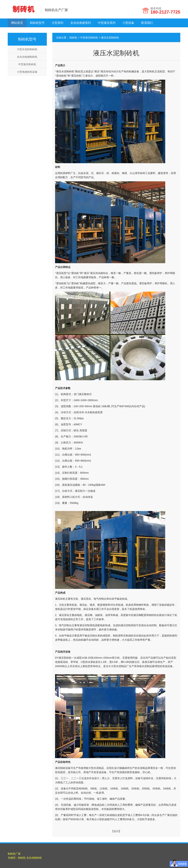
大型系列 (57, 23)
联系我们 (147, 23)
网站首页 (17, 23)
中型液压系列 (107, 23)
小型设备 (128, 23)
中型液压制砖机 (27, 64)
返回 (116, 831)
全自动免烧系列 (81, 23)
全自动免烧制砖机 (27, 57)
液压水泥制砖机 (110, 38)
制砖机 (73, 38)
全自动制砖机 (34, 858)
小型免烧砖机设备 (27, 72)
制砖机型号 (37, 23)
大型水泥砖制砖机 (27, 49)
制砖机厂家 (14, 854)
